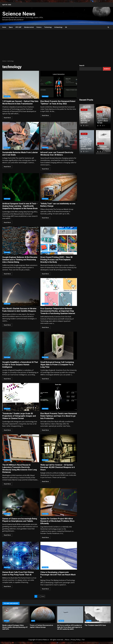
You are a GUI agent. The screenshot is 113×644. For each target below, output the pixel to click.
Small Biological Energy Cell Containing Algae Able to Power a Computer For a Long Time (59, 346)
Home (4, 27)
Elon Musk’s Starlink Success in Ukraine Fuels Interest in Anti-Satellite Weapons (21, 292)
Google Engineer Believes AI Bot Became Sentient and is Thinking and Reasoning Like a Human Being (21, 241)
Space (11, 27)
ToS (83, 640)
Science (39, 27)
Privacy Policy (76, 640)
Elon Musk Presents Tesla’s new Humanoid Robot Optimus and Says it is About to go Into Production (59, 397)
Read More (7, 118)
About (67, 640)
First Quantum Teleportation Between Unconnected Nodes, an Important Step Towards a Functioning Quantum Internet (59, 292)
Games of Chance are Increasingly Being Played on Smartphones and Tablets (21, 502)
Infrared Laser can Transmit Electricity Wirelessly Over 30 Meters (59, 136)
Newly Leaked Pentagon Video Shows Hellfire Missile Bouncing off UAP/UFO (15, 615)
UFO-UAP (18, 27)
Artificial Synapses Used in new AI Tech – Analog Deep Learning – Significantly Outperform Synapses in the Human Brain (21, 187)
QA (66, 27)
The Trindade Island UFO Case (98, 615)
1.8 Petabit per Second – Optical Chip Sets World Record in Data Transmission (21, 85)
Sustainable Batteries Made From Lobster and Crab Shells (21, 136)
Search (82, 65)
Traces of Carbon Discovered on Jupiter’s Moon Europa (43, 615)
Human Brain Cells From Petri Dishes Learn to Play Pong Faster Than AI (21, 556)
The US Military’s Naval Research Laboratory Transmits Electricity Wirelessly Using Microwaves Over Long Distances (21, 448)
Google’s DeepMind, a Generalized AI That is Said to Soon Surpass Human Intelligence (21, 346)
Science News (19, 14)
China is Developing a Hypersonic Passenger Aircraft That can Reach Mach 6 (59, 556)
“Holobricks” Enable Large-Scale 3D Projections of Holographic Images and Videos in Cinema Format (21, 397)
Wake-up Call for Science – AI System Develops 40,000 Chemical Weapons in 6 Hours (59, 448)
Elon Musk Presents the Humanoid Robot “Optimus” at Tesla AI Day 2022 (59, 85)
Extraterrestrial (29, 27)
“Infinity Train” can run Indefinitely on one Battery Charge (59, 187)
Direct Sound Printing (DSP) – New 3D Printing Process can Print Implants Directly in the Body (59, 241)
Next (43, 596)
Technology (48, 27)
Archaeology (58, 27)
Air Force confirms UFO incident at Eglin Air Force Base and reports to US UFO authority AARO (70, 615)
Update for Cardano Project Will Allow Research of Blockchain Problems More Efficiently (59, 502)
